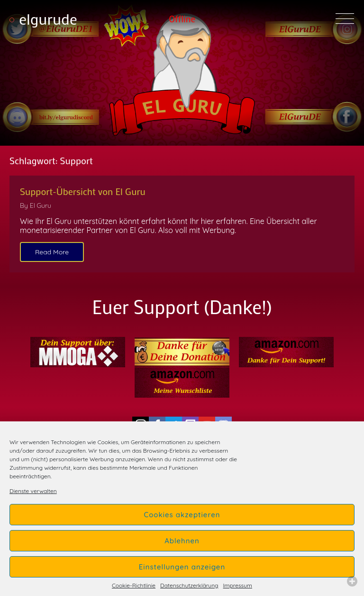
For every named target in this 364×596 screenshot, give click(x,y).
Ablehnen (182, 541)
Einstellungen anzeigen (182, 567)
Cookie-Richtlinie (134, 586)
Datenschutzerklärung (189, 586)
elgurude (48, 19)
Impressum (238, 586)
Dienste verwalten (33, 491)
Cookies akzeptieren (182, 515)
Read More (52, 252)
